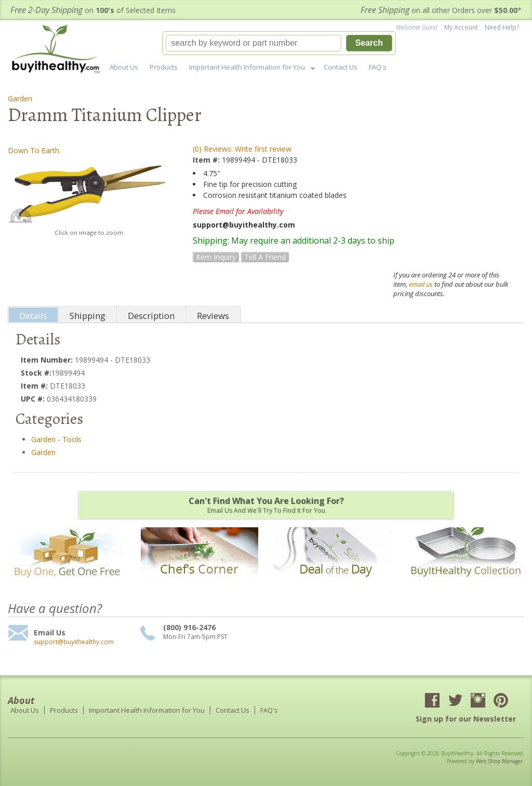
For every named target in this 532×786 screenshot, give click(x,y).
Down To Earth (34, 150)
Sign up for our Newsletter (466, 719)
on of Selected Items (93, 10)
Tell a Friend (265, 257)
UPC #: (34, 399)
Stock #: (36, 373)
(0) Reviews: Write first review (242, 149)
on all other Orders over (441, 10)
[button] (279, 43)
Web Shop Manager (499, 761)
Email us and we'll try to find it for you (266, 505)
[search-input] (254, 43)
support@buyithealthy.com (74, 642)
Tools (72, 439)
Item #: (207, 160)
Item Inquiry (216, 257)
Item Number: (48, 360)
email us (421, 284)
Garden (20, 98)
